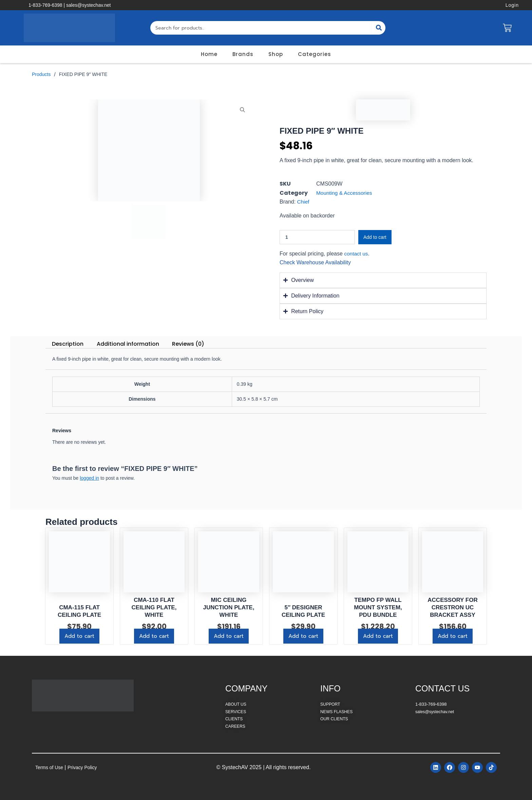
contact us (356, 254)
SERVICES (236, 710)
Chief (303, 202)
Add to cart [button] (80, 636)
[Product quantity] (317, 237)
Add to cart (375, 237)
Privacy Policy (89, 767)
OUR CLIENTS (335, 717)
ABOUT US (236, 703)
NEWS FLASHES (338, 710)
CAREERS (236, 725)
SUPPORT (331, 703)
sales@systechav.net (436, 710)
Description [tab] (68, 344)
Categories (315, 54)
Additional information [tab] (128, 344)
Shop (276, 54)
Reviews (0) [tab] (188, 344)
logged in (89, 478)
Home (209, 54)
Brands (243, 54)
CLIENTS (235, 717)
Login (512, 5)
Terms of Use (51, 767)
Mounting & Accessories (345, 193)
